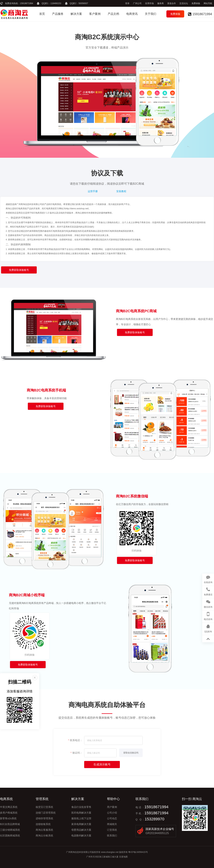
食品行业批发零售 (81, 807)
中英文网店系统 (9, 807)
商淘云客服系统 (44, 830)
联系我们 (112, 836)
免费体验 (196, 3)
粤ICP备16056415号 (138, 852)
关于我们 (151, 14)
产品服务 (58, 14)
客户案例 (95, 14)
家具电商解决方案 (81, 824)
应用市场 (149, 3)
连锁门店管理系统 (46, 813)
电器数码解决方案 (81, 836)
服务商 (160, 3)
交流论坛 (184, 3)
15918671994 (26, 3)
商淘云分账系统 (44, 836)
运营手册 (93, 191)
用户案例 (112, 807)
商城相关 (112, 824)
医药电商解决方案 (81, 813)
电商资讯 (132, 14)
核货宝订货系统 (44, 807)
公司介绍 (112, 813)
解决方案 (76, 14)
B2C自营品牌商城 (10, 824)
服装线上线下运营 (81, 818)
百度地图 (123, 857)
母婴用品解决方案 (81, 830)
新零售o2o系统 (8, 818)
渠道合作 (172, 3)
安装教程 (121, 191)
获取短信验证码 (131, 753)
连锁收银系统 (43, 824)
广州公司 (137, 3)
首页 (42, 14)
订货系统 (112, 830)
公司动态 (112, 818)
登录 (127, 3)
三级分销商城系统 (10, 830)
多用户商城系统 (9, 813)
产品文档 (113, 14)
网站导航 (208, 3)
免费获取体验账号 (19, 270)
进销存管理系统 (44, 818)
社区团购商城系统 (10, 836)
